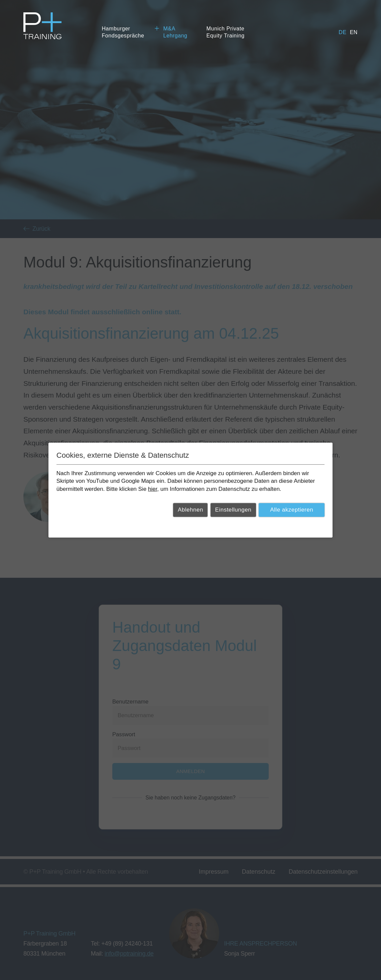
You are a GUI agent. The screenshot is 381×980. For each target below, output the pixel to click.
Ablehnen (190, 510)
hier (153, 489)
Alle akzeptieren (292, 510)
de (342, 32)
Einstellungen (233, 510)
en (354, 32)
